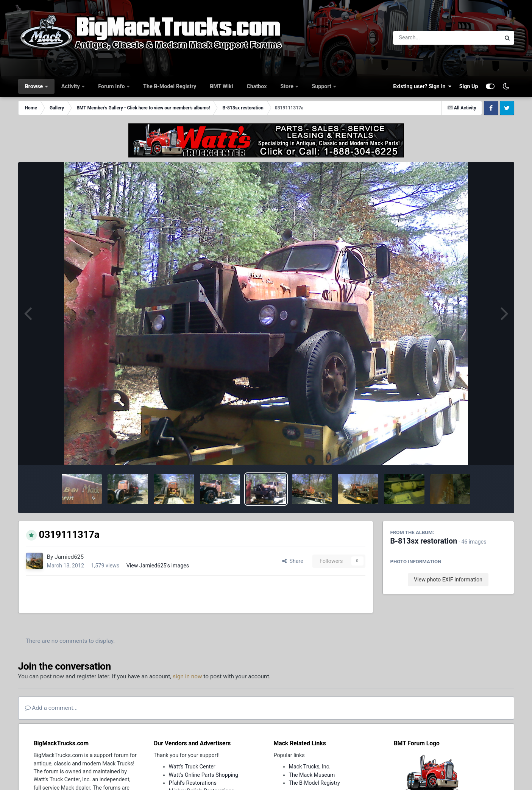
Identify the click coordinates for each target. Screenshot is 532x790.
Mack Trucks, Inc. (310, 767)
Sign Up (469, 86)
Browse (35, 86)
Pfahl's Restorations (193, 783)
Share (293, 561)
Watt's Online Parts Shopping (204, 775)
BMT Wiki (221, 86)
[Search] (426, 38)
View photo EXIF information (448, 580)
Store (288, 86)
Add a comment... (51, 708)
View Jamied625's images (158, 566)
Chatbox (257, 86)
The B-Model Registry (170, 86)
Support (322, 86)
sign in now (187, 676)
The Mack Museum (312, 775)
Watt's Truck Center (192, 767)
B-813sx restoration (424, 541)
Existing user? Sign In (422, 86)
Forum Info (112, 86)
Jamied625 (69, 557)
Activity (71, 86)
